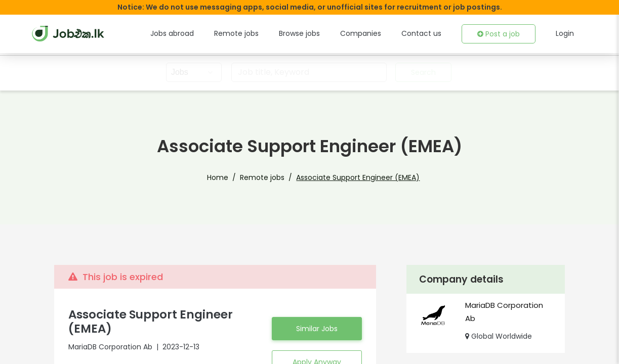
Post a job (501, 34)
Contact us (428, 33)
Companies (373, 33)
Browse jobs (316, 33)
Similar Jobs (317, 329)
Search (422, 72)
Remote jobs (256, 33)
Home (226, 177)
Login (565, 33)
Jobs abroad (197, 33)
